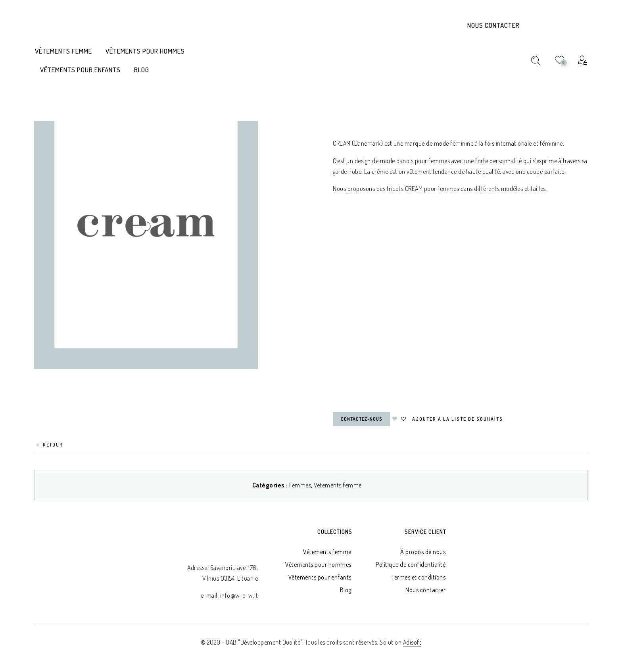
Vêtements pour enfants (320, 577)
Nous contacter (493, 25)
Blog (346, 590)
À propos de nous (423, 552)
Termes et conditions (419, 577)
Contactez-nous (362, 419)
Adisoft (412, 642)
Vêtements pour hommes (318, 564)
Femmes (300, 485)
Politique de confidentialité (411, 564)
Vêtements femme (338, 485)
